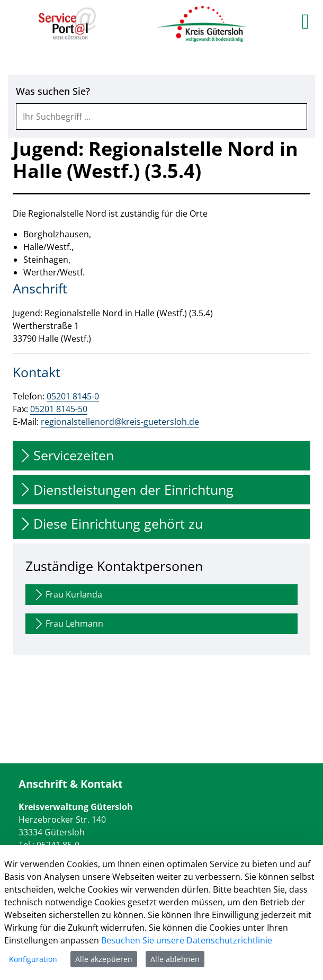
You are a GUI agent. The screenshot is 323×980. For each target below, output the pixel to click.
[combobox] (161, 117)
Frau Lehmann (68, 624)
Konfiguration (33, 959)
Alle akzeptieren (104, 959)
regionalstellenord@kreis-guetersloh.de (120, 422)
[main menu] (305, 21)
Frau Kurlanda (67, 595)
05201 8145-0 (73, 396)
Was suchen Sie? (53, 91)
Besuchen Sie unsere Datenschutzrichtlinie (187, 940)
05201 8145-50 (59, 409)
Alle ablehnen (175, 959)
